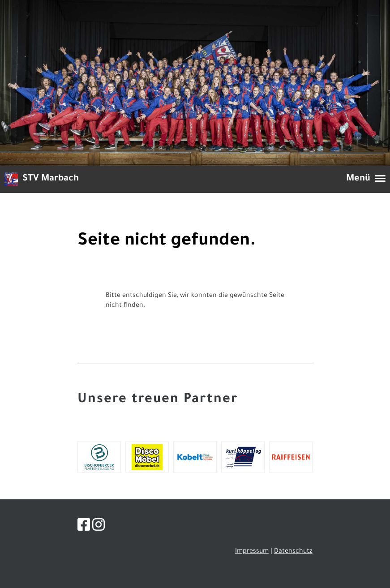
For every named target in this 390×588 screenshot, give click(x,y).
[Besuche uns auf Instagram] (99, 528)
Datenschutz (293, 552)
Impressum (252, 552)
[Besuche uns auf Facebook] (84, 528)
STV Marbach (51, 179)
